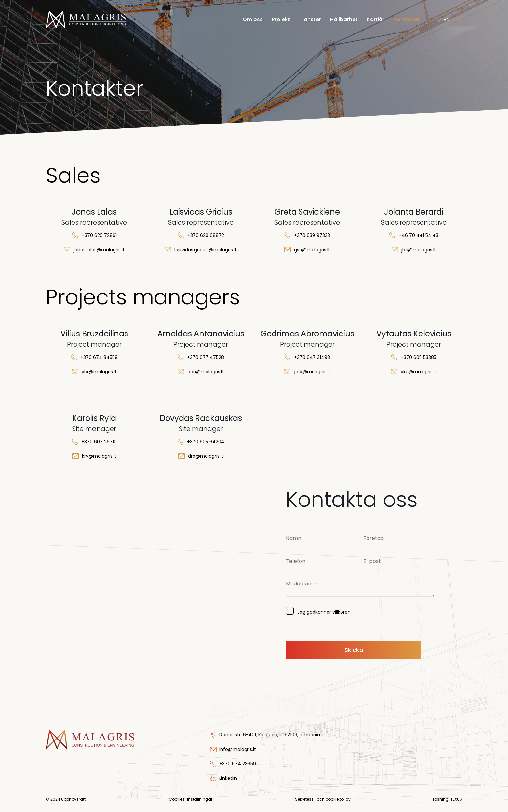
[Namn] (321, 538)
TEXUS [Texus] (456, 799)
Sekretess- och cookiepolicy (323, 799)
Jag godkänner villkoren (321, 611)
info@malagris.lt (238, 749)
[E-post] (399, 562)
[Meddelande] (360, 587)
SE (459, 19)
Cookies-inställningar (191, 799)
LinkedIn (228, 778)
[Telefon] (321, 562)
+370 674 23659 (238, 764)
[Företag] (399, 538)
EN (447, 19)
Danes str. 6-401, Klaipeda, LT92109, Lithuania (270, 735)
